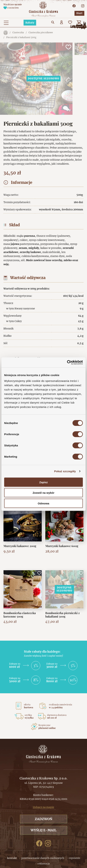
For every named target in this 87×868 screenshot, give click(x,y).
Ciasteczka (18, 32)
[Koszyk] (79, 23)
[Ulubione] (71, 23)
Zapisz (44, 482)
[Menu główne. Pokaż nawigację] (6, 23)
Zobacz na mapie (44, 807)
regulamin (74, 858)
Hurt (79, 13)
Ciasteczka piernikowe (41, 32)
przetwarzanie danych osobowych (43, 858)
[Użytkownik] (62, 23)
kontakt (12, 858)
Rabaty (30, 23)
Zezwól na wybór (43, 493)
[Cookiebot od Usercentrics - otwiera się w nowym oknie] (67, 362)
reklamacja (44, 864)
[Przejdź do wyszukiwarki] (53, 23)
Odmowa (43, 503)
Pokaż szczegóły (65, 471)
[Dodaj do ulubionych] (68, 47)
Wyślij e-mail (43, 830)
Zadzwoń (43, 819)
